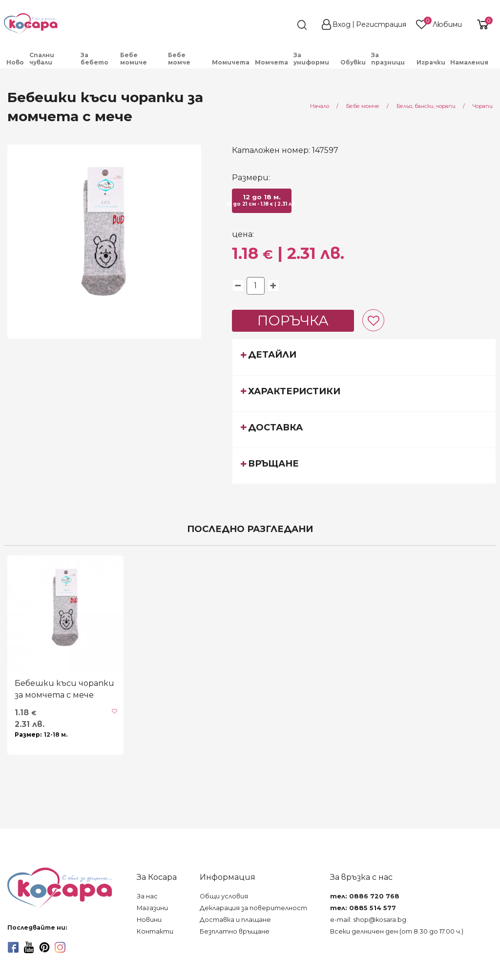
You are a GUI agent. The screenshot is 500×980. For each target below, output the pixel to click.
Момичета (231, 62)
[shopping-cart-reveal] (481, 24)
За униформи (311, 59)
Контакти (155, 931)
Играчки (431, 62)
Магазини (152, 908)
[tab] (364, 357)
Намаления (469, 62)
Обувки (353, 62)
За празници (388, 59)
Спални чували (42, 59)
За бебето (94, 59)
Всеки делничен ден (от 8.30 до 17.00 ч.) (397, 931)
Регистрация (381, 24)
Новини (149, 920)
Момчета (271, 62)
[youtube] (29, 947)
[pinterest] (44, 947)
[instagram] (60, 947)
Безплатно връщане (235, 931)
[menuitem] (15, 62)
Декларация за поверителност (253, 908)
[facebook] (13, 947)
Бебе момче (179, 59)
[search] (284, 25)
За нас (147, 896)
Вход (342, 24)
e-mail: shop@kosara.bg (368, 920)
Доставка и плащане (235, 920)
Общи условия (224, 896)
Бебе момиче (134, 59)
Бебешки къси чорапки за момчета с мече (64, 689)
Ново (15, 62)
